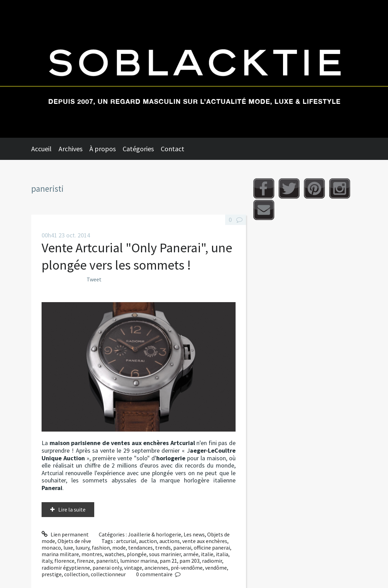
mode (119, 548)
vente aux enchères (205, 541)
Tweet (94, 279)
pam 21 (168, 561)
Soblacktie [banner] (194, 69)
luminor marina (139, 561)
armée (191, 554)
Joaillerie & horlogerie (155, 534)
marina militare (60, 554)
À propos (103, 149)
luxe (68, 548)
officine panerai (212, 548)
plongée (137, 554)
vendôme (216, 568)
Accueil (41, 149)
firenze (85, 561)
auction (148, 541)
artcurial (126, 541)
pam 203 (189, 561)
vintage (133, 568)
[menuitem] (45, 149)
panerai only (107, 568)
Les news (194, 534)
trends (163, 548)
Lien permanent (65, 534)
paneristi (107, 561)
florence (64, 561)
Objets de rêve (74, 541)
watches (114, 554)
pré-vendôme (187, 568)
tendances (140, 548)
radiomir (212, 561)
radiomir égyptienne (66, 568)
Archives (70, 149)
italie (207, 554)
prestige (52, 574)
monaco (51, 548)
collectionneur (108, 574)
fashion (101, 548)
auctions (170, 541)
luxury (82, 548)
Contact (173, 149)
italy (47, 561)
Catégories (138, 149)
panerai (182, 548)
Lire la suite (72, 509)
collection (76, 574)
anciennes (156, 568)
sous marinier (165, 554)
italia (222, 554)
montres (92, 554)
